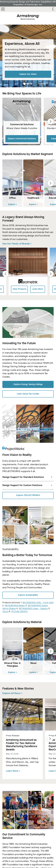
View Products (19, 289)
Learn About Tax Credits (28, 394)
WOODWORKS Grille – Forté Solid (38, 603)
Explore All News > (12, 693)
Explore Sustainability (28, 595)
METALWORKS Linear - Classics (33, 609)
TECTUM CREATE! (19, 612)
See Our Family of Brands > (17, 244)
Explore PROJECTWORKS (28, 495)
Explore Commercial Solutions (22, 139)
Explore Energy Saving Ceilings (28, 384)
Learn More (38, 289)
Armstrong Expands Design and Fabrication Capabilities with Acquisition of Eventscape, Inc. (28, 3)
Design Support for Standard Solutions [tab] (23, 477)
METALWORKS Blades (15, 606)
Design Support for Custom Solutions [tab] (22, 485)
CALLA (5, 612)
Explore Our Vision (28, 74)
